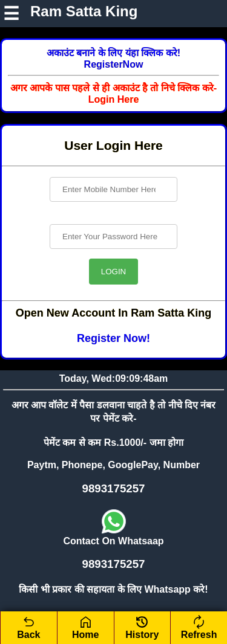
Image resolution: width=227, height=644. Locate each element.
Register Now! (113, 338)
